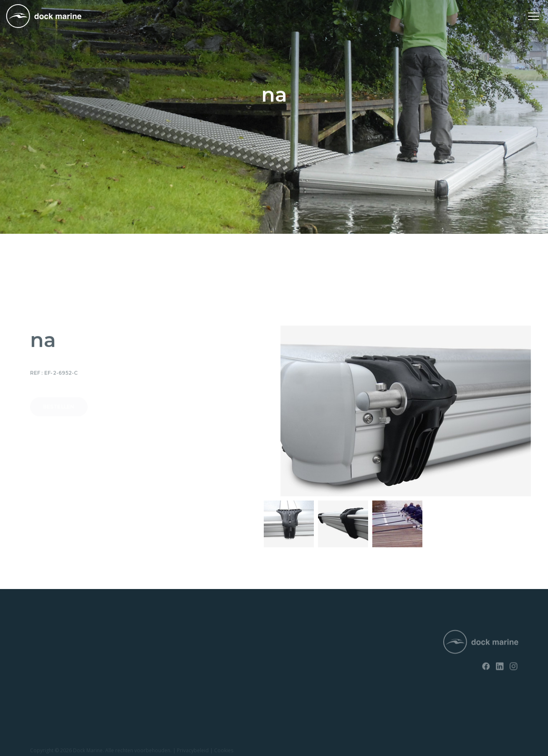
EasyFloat (42, 665)
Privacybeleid (193, 751)
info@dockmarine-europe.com (284, 672)
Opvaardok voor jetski (58, 680)
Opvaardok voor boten (59, 694)
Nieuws (141, 637)
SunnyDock (45, 651)
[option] (289, 524)
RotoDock (43, 637)
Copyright (42, 751)
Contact (142, 651)
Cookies (224, 751)
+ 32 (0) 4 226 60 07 (267, 659)
